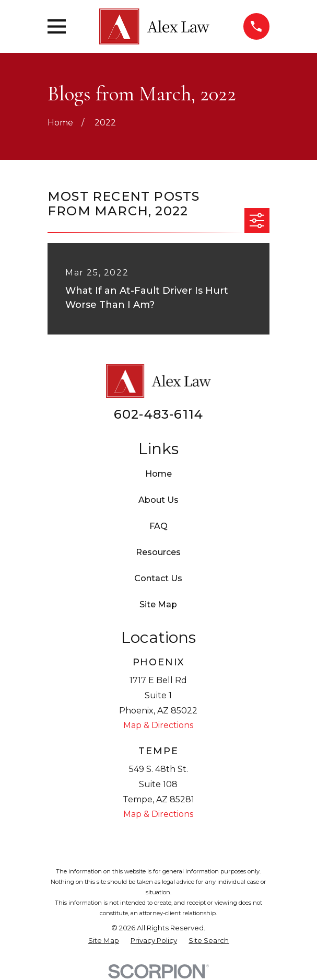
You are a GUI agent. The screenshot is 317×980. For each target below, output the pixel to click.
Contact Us (158, 578)
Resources (158, 552)
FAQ (158, 526)
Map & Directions (158, 725)
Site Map (158, 604)
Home (158, 474)
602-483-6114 (158, 414)
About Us (158, 500)
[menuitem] (104, 941)
